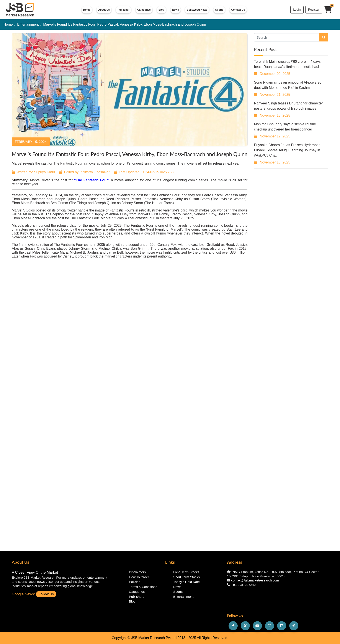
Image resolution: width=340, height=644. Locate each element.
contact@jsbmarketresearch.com (255, 580)
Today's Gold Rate (186, 582)
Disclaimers (137, 572)
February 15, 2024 (31, 141)
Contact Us (238, 10)
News (176, 10)
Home (87, 10)
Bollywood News (197, 10)
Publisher (123, 10)
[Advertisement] (291, 199)
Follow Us (46, 594)
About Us (104, 10)
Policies (135, 582)
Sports (219, 10)
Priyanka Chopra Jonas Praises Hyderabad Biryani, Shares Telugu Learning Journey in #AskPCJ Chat (287, 150)
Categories (144, 10)
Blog (161, 10)
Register (314, 10)
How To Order (139, 577)
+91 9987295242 (243, 585)
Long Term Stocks (186, 572)
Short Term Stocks (186, 577)
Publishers (137, 597)
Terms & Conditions (143, 587)
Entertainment (28, 24)
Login (297, 10)
